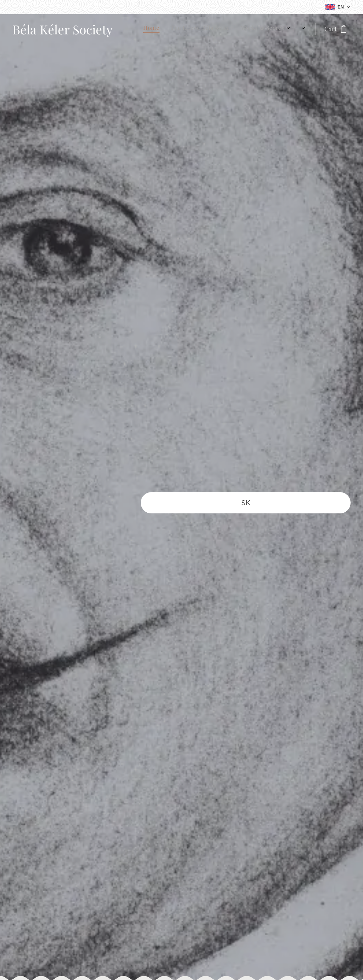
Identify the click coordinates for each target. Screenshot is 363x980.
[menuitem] (244, 29)
